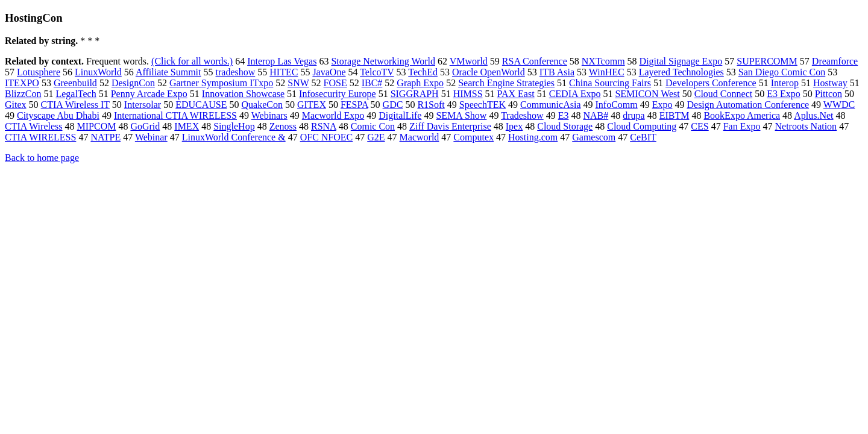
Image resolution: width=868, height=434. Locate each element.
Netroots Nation (806, 126)
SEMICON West (647, 94)
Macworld (420, 137)
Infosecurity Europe (338, 94)
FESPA (354, 105)
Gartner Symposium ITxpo (221, 83)
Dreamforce (835, 61)
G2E (376, 137)
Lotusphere (39, 72)
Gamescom (594, 137)
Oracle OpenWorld (489, 72)
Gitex (16, 105)
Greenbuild (75, 83)
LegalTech (76, 94)
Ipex (514, 126)
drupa (634, 115)
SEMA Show (461, 115)
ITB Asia (557, 72)
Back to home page (42, 158)
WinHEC (607, 72)
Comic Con (373, 126)
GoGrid (145, 126)
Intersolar (143, 105)
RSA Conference (535, 61)
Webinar (151, 137)
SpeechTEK (483, 105)
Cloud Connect (723, 94)
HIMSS (468, 94)
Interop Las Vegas (282, 61)
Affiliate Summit (168, 72)
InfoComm (616, 105)
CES (700, 126)
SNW (298, 83)
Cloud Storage (565, 126)
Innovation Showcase (243, 94)
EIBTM (675, 115)
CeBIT (643, 137)
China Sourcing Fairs (610, 83)
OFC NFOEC (327, 137)
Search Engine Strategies (506, 83)
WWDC (839, 105)
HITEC (284, 72)
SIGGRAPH (415, 94)
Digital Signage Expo (681, 61)
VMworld (469, 61)
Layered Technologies (681, 72)
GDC (393, 105)
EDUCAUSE (201, 105)
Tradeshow (522, 115)
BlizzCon (23, 94)
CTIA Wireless (34, 126)
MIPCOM (97, 126)
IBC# (372, 83)
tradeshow (236, 72)
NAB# (596, 115)
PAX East (516, 94)
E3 (564, 115)
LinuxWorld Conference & (234, 137)
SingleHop (234, 126)
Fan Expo (742, 126)
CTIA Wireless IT (75, 105)
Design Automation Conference (748, 105)
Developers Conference (711, 83)
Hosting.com (533, 137)
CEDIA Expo (575, 94)
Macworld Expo (333, 115)
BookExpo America (742, 115)
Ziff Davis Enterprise (450, 126)
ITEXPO (22, 83)
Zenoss (283, 126)
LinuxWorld (98, 72)
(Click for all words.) (192, 61)
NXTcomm (603, 61)
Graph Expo (420, 83)
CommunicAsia (550, 105)
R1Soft (431, 105)
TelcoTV (377, 72)
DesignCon (133, 83)
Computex (473, 137)
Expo (662, 105)
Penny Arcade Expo (149, 94)
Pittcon (829, 94)
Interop (785, 83)
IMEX (187, 126)
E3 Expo (784, 94)
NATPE (105, 137)
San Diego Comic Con (782, 72)
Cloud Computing (642, 126)
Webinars (269, 115)
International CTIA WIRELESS (175, 115)
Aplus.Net (813, 115)
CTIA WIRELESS (40, 137)
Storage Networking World (383, 61)
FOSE (335, 83)
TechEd (423, 72)
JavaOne (329, 72)
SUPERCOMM (767, 61)
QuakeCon (262, 105)
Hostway (830, 83)
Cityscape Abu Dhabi (58, 115)
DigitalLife (400, 115)
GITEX (312, 105)
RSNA (324, 126)
